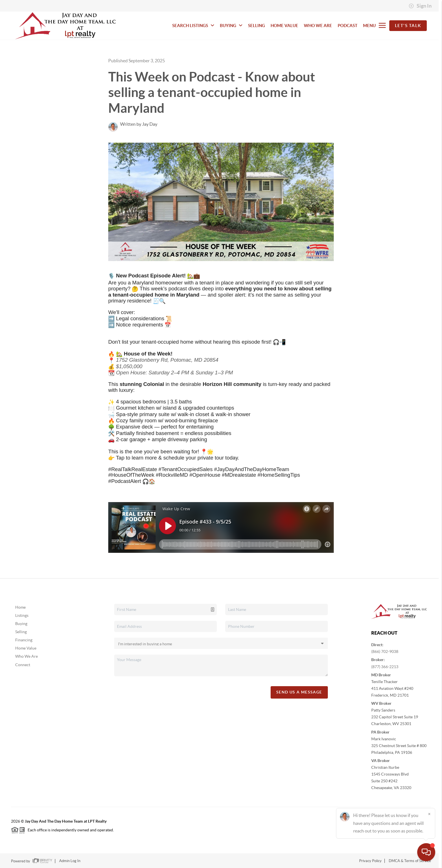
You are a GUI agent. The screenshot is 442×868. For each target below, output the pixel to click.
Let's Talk (408, 26)
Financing (24, 640)
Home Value (26, 648)
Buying (21, 624)
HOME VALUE (284, 26)
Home (20, 607)
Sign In (420, 6)
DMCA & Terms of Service (410, 861)
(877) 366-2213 (385, 667)
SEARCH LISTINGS (193, 26)
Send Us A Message (299, 692)
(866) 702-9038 (385, 651)
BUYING (231, 26)
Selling (21, 632)
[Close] (429, 814)
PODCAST (348, 26)
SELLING (257, 26)
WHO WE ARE (318, 26)
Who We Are (26, 656)
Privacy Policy (370, 861)
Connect (23, 665)
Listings (22, 615)
